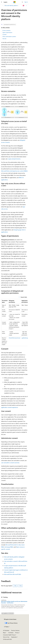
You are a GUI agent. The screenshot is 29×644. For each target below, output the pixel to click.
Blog (4, 633)
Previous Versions (15, 630)
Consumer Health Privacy (9, 635)
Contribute (11, 633)
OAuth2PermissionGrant (15, 338)
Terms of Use (6, 637)
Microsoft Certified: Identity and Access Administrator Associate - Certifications (14, 602)
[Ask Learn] (24, 6)
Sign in (26, 2)
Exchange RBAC (9, 547)
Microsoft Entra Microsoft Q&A (13, 574)
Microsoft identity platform (11, 5)
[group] (14, 322)
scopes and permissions (14, 159)
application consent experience (10, 407)
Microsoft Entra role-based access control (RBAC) (14, 171)
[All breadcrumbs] (3, 6)
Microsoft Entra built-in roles (13, 545)
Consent (4, 34)
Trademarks (14, 637)
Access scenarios (6, 30)
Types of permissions (7, 32)
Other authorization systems (9, 36)
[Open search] (22, 2)
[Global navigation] (2, 2)
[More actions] (26, 6)
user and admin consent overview (10, 463)
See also (4, 39)
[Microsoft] (15, 2)
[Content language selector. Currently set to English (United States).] (10, 619)
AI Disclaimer (6, 630)
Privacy (17, 633)
